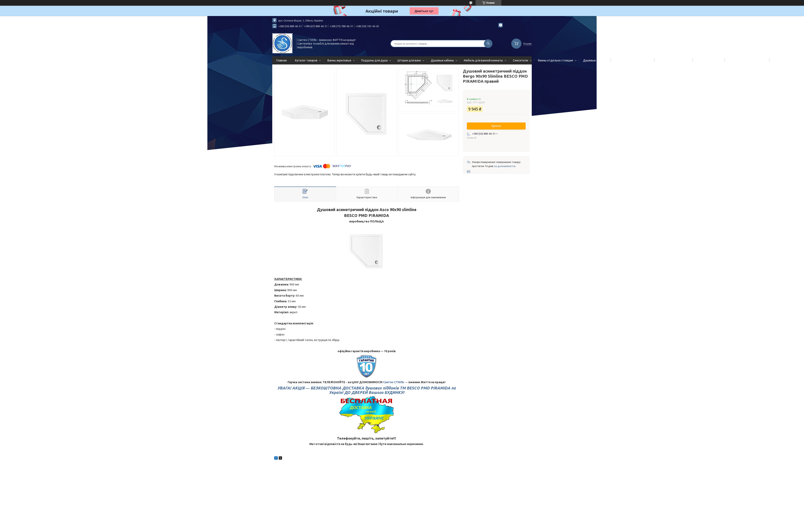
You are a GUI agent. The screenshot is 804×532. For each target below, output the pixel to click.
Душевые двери (594, 60)
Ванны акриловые (339, 60)
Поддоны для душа (374, 60)
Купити (496, 126)
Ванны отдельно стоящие (556, 60)
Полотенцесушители (673, 60)
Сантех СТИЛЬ (394, 382)
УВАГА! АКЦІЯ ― (367, 390)
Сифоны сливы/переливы (746, 60)
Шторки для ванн (409, 60)
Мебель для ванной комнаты (483, 60)
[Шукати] (488, 44)
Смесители (520, 60)
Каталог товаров (306, 60)
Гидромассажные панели (632, 60)
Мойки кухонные (708, 60)
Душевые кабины (442, 60)
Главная (281, 60)
